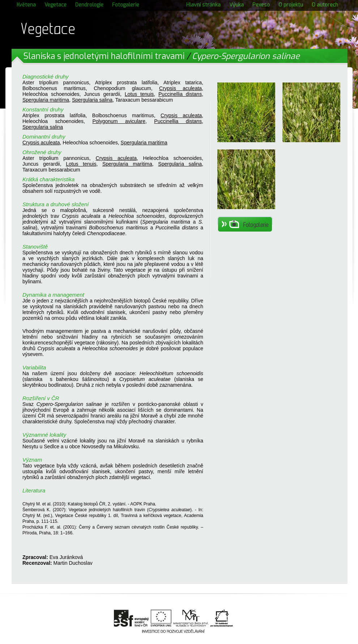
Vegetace (56, 5)
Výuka (236, 5)
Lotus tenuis (139, 94)
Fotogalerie (126, 5)
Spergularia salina (92, 100)
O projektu (291, 5)
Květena (26, 5)
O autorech (325, 5)
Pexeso (261, 5)
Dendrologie (89, 5)
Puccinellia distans (180, 94)
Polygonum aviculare (119, 121)
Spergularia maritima (46, 100)
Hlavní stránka (203, 5)
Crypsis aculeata (180, 88)
